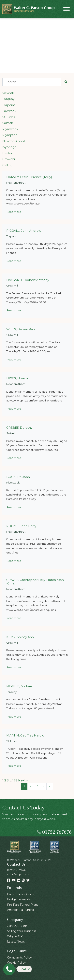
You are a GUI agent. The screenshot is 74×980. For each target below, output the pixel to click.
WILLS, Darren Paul (21, 329)
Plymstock (10, 129)
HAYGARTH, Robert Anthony (28, 280)
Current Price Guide (21, 894)
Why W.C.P (15, 936)
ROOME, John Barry (21, 526)
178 (15, 780)
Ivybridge (9, 147)
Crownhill (9, 159)
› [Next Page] (44, 786)
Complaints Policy (19, 958)
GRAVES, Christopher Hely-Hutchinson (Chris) (35, 582)
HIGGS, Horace (17, 378)
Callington (10, 165)
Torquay (8, 99)
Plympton (10, 135)
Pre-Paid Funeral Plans (23, 905)
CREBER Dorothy (19, 428)
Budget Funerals (19, 899)
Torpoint (9, 105)
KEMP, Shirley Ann (20, 637)
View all (8, 93)
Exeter (7, 153)
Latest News (16, 942)
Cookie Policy (16, 963)
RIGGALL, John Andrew (24, 231)
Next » (23, 780)
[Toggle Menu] (67, 9)
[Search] (32, 82)
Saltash (8, 123)
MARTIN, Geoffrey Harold (25, 735)
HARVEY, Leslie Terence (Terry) (29, 177)
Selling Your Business (22, 931)
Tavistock (9, 111)
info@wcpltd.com (19, 874)
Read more (14, 212)
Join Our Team (17, 926)
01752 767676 (54, 832)
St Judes (9, 117)
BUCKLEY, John (18, 477)
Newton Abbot (14, 141)
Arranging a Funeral (20, 910)
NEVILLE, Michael (19, 686)
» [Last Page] (50, 786)
